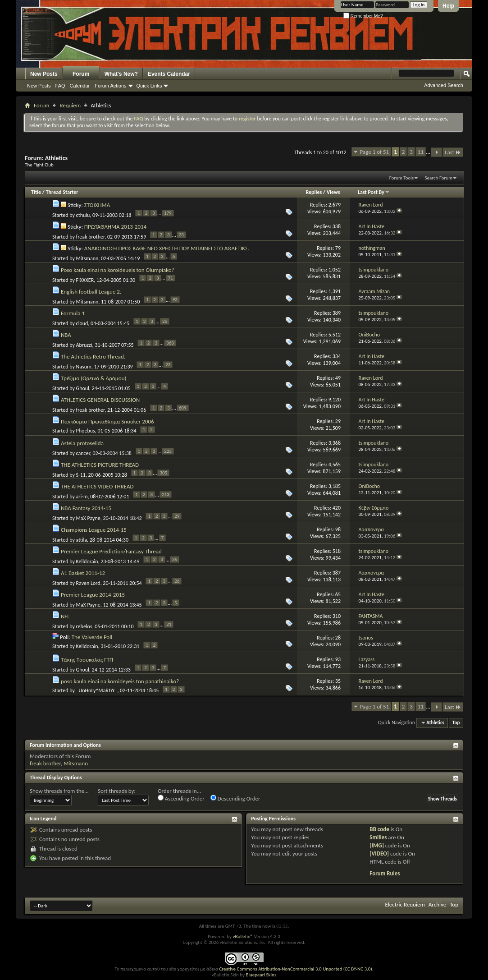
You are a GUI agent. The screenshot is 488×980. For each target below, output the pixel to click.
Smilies (378, 837)
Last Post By (374, 192)
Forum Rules (385, 873)
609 (183, 408)
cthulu (83, 215)
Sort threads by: (117, 791)
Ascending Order (181, 798)
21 (169, 624)
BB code (379, 829)
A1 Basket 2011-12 (83, 573)
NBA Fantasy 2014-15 (86, 508)
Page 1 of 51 (375, 152)
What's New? (121, 74)
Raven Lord (88, 583)
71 (171, 278)
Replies (314, 192)
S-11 (81, 475)
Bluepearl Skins (261, 975)
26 (165, 321)
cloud (82, 323)
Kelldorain (87, 561)
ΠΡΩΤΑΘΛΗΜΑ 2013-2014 (115, 227)
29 (177, 516)
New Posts (44, 74)
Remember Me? (363, 16)
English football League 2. (91, 292)
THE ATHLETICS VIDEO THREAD (97, 486)
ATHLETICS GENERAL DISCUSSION (100, 400)
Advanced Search (444, 85)
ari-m (82, 497)
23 (181, 235)
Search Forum (439, 178)
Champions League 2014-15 (94, 530)
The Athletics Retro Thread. (93, 357)
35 (175, 559)
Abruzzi (84, 345)
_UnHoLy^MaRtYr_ (97, 690)
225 (168, 451)
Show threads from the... (59, 791)
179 (168, 213)
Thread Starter (62, 192)
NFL (65, 616)
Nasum (84, 367)
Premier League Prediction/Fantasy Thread (111, 551)
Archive (437, 904)
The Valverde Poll (92, 637)
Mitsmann (87, 258)
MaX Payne (88, 518)
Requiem (70, 105)
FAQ (60, 86)
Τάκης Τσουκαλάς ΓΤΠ (87, 660)
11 (421, 152)
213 (166, 495)
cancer (83, 453)
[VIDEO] (379, 853)
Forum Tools (401, 178)
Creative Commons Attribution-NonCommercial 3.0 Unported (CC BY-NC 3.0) (295, 969)
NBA (66, 335)
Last (453, 152)
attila (82, 540)
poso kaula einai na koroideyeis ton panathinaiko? (120, 681)
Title (36, 192)
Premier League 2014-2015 (93, 595)
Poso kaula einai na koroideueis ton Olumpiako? (118, 270)
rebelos (84, 626)
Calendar (80, 86)
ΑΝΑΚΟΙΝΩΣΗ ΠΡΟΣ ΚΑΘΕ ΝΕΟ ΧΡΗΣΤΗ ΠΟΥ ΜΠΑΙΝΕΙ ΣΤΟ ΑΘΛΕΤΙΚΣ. (167, 248)
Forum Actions (110, 86)
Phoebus (86, 431)
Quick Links (149, 86)
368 (170, 343)
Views (333, 192)
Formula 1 (73, 313)
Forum (81, 74)
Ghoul (83, 388)
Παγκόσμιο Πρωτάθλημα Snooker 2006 (107, 421)
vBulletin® (243, 936)
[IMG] (377, 845)
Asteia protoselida (82, 443)
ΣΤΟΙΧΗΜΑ (97, 205)
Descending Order (235, 798)
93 (175, 300)
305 (163, 473)
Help (448, 6)
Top (456, 723)
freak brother (91, 237)
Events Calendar (169, 74)
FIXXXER (85, 280)
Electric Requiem (405, 904)
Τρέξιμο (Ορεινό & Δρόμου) (94, 378)
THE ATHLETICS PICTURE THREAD (100, 465)
